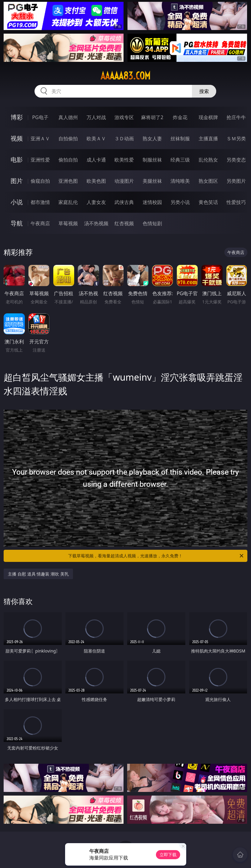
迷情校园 (152, 202)
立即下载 (168, 855)
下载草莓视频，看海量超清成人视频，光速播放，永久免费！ (156, 556)
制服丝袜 (152, 160)
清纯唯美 (180, 181)
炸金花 (180, 117)
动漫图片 (124, 181)
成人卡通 (96, 160)
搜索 (204, 91)
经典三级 (180, 160)
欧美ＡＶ (96, 139)
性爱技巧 (236, 202)
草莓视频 (68, 223)
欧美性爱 (124, 160)
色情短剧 (152, 223)
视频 (17, 138)
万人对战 (96, 117)
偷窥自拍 (40, 181)
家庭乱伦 (68, 202)
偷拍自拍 (68, 160)
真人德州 (68, 117)
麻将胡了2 (152, 117)
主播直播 (208, 139)
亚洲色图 (68, 181)
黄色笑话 (208, 202)
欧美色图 (96, 181)
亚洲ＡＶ (40, 139)
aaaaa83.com (125, 76)
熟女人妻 (152, 139)
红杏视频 (124, 223)
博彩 (17, 117)
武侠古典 (124, 202)
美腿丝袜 (152, 181)
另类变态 (236, 160)
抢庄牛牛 (236, 117)
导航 (17, 223)
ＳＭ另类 (236, 139)
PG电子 (40, 117)
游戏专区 (124, 117)
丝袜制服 (180, 139)
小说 (17, 202)
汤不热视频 (96, 223)
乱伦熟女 (208, 160)
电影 (17, 160)
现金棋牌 (208, 117)
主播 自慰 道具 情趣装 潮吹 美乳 (38, 574)
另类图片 (236, 181)
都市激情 (40, 202)
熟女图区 (208, 181)
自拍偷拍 (68, 139)
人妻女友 (96, 202)
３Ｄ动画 (124, 139)
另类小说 (180, 202)
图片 (17, 181)
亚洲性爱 (40, 160)
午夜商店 (40, 223)
